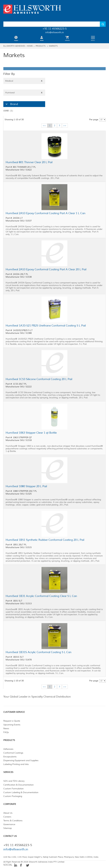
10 (101, 120)
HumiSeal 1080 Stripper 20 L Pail (26, 486)
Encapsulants (10, 757)
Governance (9, 824)
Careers (7, 817)
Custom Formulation (13, 789)
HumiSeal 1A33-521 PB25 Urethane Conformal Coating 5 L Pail (46, 326)
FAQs (6, 732)
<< (44, 125)
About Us (8, 813)
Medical (24, 81)
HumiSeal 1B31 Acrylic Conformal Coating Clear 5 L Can (41, 596)
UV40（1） (9, 111)
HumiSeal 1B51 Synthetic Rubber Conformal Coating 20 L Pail (45, 540)
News (6, 729)
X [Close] (42, 81)
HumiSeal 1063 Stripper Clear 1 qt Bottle (31, 433)
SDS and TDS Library (14, 781)
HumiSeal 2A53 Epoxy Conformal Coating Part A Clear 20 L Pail (46, 269)
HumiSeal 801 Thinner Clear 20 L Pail (29, 162)
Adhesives (8, 749)
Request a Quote (12, 721)
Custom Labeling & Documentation (21, 792)
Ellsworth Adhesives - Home (18, 46)
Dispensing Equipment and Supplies (21, 760)
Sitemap (8, 828)
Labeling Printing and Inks (16, 764)
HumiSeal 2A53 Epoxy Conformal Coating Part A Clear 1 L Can (46, 213)
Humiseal (24, 93)
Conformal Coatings (13, 753)
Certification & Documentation (18, 785)
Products (41, 46)
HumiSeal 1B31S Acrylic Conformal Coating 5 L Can (39, 652)
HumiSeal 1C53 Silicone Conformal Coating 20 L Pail (39, 379)
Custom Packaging (13, 796)
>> (65, 125)
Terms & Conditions (13, 821)
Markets (53, 46)
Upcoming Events (12, 725)
